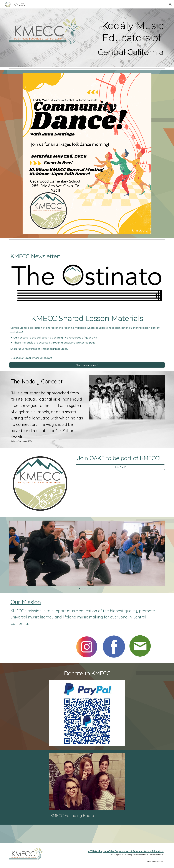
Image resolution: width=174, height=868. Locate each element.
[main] (127, 31)
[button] (170, 4)
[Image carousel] (87, 555)
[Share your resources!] (87, 365)
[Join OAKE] (120, 467)
